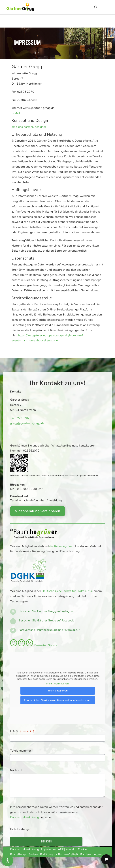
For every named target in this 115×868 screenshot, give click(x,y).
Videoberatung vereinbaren (38, 511)
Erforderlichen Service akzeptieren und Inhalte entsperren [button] (58, 700)
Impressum (48, 849)
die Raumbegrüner (61, 546)
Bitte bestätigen (21, 829)
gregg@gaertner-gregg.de (26, 423)
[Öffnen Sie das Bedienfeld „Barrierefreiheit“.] (8, 860)
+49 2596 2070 (20, 418)
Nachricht (16, 770)
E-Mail (16, 113)
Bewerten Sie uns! (34, 645)
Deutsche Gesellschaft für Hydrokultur (67, 591)
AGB (61, 849)
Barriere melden (91, 855)
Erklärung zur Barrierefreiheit (59, 855)
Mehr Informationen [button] (57, 684)
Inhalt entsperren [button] (58, 691)
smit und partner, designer (29, 127)
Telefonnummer (21, 751)
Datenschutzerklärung (25, 817)
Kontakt (71, 849)
